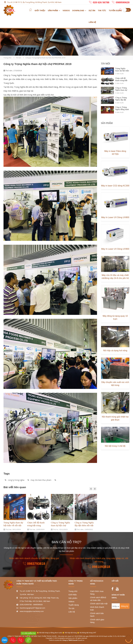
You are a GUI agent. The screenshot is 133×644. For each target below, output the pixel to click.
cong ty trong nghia (15, 480)
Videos (66, 10)
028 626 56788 (101, 2)
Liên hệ (92, 22)
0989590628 (123, 2)
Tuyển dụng (115, 10)
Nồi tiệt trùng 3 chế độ (115, 446)
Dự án (92, 10)
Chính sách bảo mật (99, 604)
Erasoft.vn (81, 640)
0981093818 (99, 567)
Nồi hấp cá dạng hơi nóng (115, 351)
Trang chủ (7, 58)
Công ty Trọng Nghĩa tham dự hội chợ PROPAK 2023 (60, 525)
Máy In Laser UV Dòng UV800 (115, 217)
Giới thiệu (40, 10)
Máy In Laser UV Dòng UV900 (115, 249)
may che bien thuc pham (39, 480)
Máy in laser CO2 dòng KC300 (115, 186)
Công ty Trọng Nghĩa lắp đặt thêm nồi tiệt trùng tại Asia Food (84, 525)
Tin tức (102, 10)
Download (78, 10)
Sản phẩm (53, 10)
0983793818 (34, 564)
